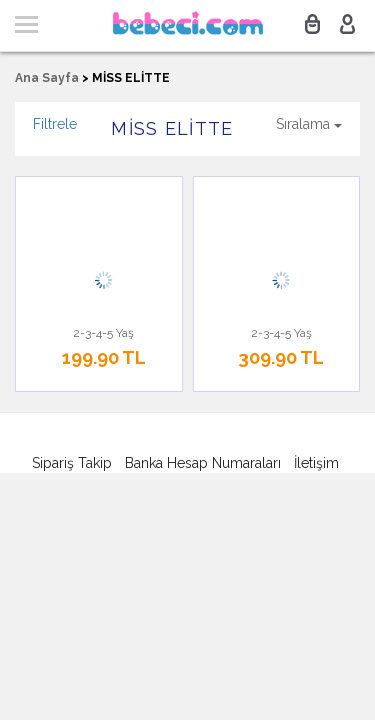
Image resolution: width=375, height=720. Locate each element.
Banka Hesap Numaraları (203, 463)
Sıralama (309, 124)
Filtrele (55, 124)
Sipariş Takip (72, 463)
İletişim (316, 463)
